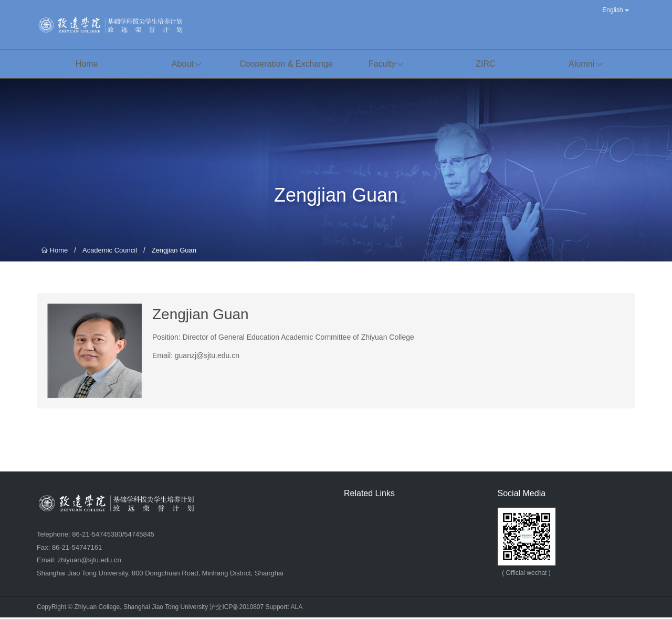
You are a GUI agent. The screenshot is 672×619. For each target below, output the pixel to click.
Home (54, 252)
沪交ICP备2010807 (237, 608)
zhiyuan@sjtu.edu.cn (90, 562)
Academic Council (110, 252)
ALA (297, 608)
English (616, 10)
